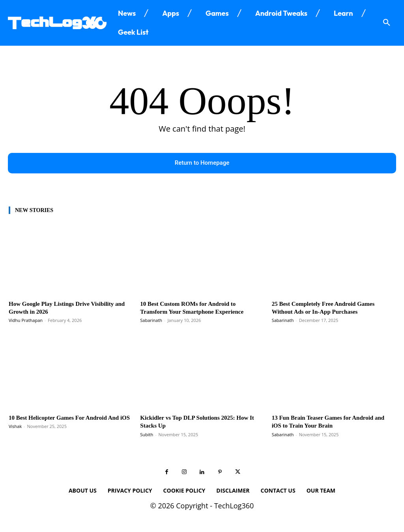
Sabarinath (151, 321)
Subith (147, 436)
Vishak (15, 436)
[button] (387, 23)
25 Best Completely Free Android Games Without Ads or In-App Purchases (330, 309)
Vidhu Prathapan (26, 321)
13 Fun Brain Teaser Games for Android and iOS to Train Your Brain (329, 423)
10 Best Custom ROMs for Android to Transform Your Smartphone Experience (199, 309)
